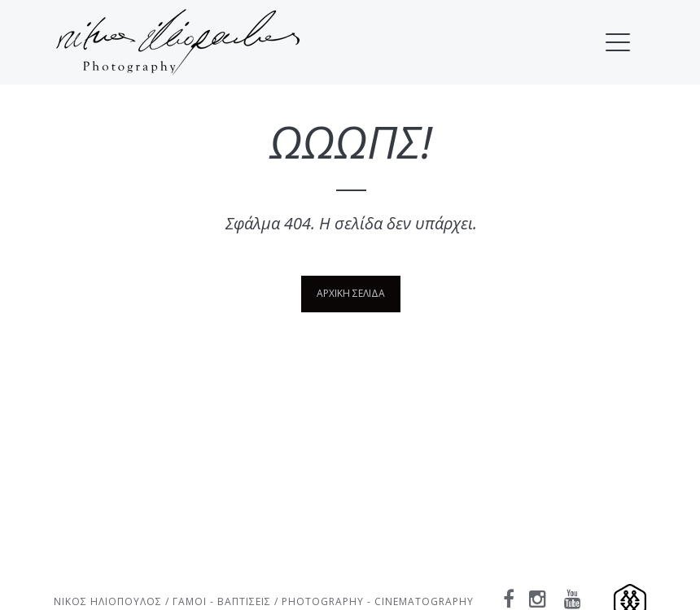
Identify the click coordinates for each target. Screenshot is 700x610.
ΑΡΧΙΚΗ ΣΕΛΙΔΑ (351, 293)
